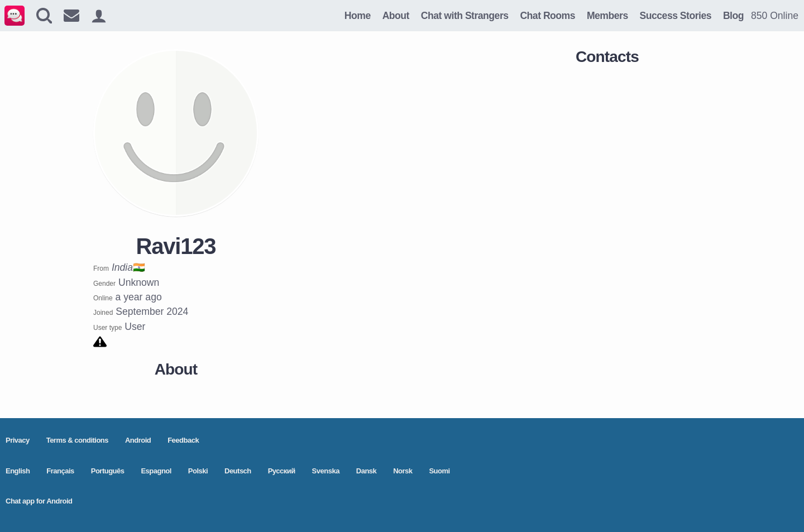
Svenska (326, 471)
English (18, 471)
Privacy (18, 440)
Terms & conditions (77, 440)
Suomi (439, 471)
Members (607, 16)
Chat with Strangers (465, 16)
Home (358, 16)
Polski (198, 471)
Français (60, 471)
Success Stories (676, 16)
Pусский (282, 471)
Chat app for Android (39, 501)
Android (138, 440)
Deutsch (238, 471)
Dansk (367, 471)
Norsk (403, 471)
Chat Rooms (547, 16)
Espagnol (156, 471)
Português (108, 471)
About (396, 16)
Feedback (183, 440)
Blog (733, 16)
